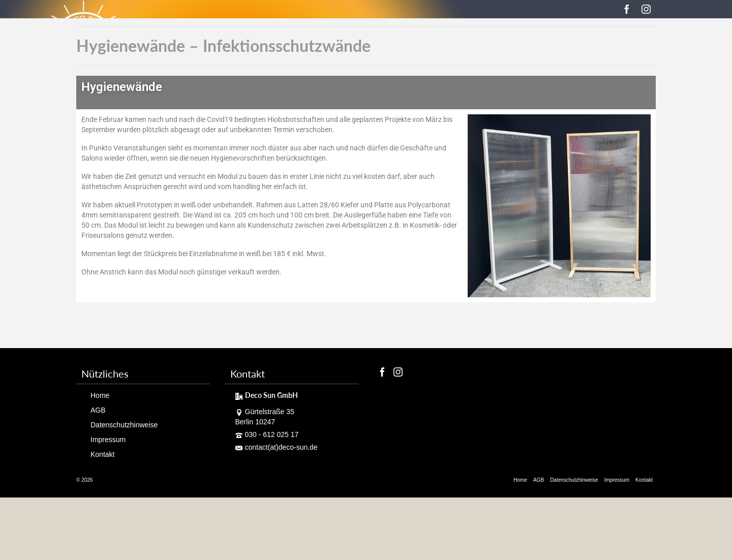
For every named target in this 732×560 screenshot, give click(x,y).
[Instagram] (646, 9)
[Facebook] (627, 9)
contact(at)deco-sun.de (277, 447)
